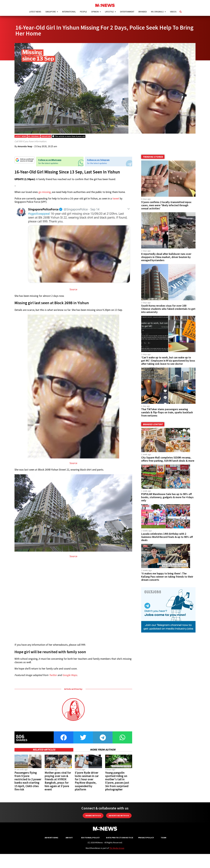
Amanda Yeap (25, 149)
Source (73, 292)
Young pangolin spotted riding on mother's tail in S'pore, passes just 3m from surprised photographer (117, 784)
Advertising (52, 840)
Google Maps (70, 678)
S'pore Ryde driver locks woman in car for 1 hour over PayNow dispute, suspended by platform (87, 784)
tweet (116, 201)
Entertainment (127, 12)
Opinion (95, 12)
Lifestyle (109, 12)
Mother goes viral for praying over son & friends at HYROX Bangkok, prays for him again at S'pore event (58, 784)
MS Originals (157, 12)
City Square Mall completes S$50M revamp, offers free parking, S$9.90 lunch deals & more (168, 462)
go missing (45, 195)
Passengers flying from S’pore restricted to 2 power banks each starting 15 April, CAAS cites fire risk (28, 784)
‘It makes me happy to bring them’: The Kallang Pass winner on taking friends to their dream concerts (167, 580)
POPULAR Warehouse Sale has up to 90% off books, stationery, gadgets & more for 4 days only (167, 500)
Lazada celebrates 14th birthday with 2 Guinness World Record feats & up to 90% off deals (167, 540)
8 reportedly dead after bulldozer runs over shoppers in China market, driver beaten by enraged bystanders (166, 260)
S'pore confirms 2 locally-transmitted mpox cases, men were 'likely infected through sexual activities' (166, 208)
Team (163, 840)
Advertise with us (119, 818)
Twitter (53, 678)
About (69, 840)
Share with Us (93, 818)
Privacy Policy (146, 840)
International (69, 12)
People (83, 12)
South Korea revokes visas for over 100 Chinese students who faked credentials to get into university (168, 312)
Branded (143, 12)
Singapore (51, 12)
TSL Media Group (117, 851)
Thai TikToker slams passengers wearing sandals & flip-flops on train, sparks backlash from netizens (167, 415)
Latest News (35, 12)
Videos (173, 12)
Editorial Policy (90, 840)
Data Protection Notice (120, 840)
